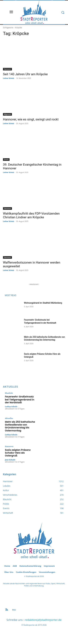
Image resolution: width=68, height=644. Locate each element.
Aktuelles (9, 418)
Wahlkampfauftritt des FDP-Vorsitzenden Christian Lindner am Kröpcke (31, 215)
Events (6, 159)
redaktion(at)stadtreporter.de (43, 620)
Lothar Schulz (8, 78)
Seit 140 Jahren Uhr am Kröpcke (25, 74)
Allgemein (7, 114)
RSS (14, 610)
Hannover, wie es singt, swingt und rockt (31, 119)
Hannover (7, 69)
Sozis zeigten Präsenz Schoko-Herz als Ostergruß (18, 453)
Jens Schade (10, 460)
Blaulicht (9, 393)
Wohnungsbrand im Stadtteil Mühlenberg (43, 303)
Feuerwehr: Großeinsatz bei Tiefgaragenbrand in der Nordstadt (20, 399)
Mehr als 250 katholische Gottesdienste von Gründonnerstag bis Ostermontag (20, 426)
